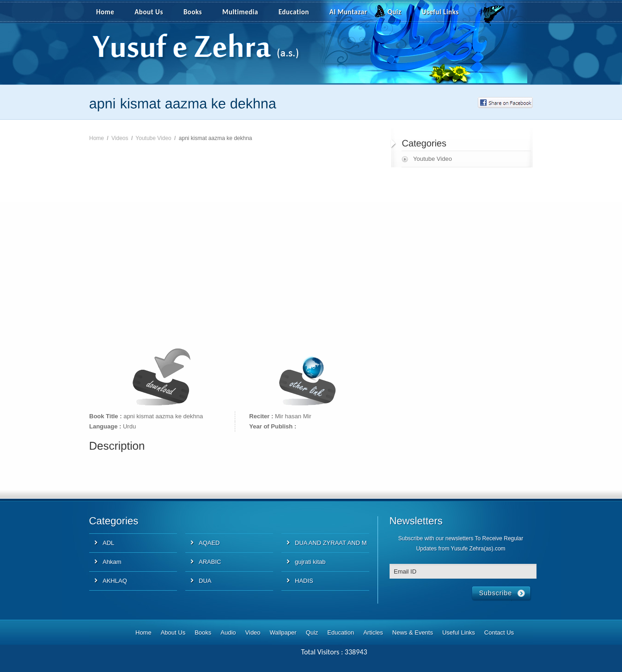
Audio (228, 632)
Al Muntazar (348, 12)
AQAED (209, 543)
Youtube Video (153, 138)
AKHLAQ (115, 581)
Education (294, 12)
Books (193, 12)
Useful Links (440, 12)
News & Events (413, 632)
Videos (120, 138)
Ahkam (112, 562)
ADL (108, 543)
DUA (205, 581)
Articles (373, 632)
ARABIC (210, 562)
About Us (149, 12)
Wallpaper (283, 632)
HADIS (304, 581)
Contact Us (499, 632)
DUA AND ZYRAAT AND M (331, 543)
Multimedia (245, 12)
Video (253, 632)
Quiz (395, 12)
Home (105, 12)
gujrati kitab (310, 562)
